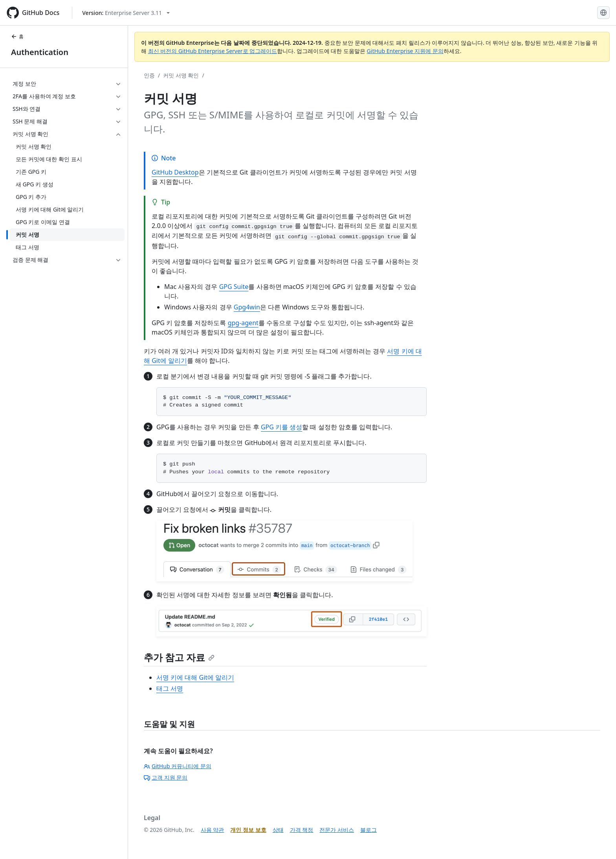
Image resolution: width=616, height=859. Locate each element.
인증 (149, 75)
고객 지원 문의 (166, 777)
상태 (278, 830)
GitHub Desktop (175, 172)
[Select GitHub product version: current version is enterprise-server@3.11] (126, 13)
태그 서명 (170, 688)
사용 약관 (213, 830)
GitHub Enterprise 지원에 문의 (405, 51)
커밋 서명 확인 (181, 75)
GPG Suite (234, 287)
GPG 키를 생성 (281, 427)
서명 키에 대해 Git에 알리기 (195, 677)
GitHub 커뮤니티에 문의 (178, 766)
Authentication (40, 52)
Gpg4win (247, 307)
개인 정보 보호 (248, 830)
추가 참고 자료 (179, 657)
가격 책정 (302, 830)
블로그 (368, 830)
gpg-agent (243, 323)
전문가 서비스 (337, 830)
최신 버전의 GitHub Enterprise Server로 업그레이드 (213, 51)
